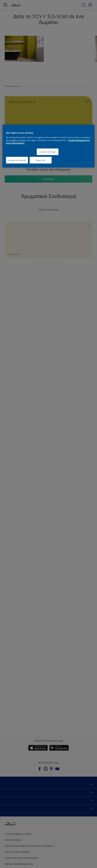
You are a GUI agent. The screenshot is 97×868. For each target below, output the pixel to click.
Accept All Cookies (17, 160)
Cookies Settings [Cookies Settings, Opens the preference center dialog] (48, 152)
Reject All (41, 160)
